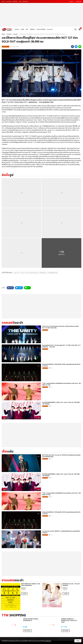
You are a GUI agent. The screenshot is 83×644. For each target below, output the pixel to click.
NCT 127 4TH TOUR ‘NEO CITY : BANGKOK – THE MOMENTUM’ (39, 273)
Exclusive (50, 29)
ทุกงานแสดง (9, 1)
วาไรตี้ (20, 1)
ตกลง (78, 641)
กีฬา (27, 29)
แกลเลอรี (15, 34)
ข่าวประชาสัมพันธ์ (41, 29)
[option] (21, 597)
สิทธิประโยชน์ (25, 1)
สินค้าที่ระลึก (15, 1)
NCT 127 (17, 273)
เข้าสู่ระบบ (71, 1)
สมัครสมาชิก (79, 1)
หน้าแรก (3, 1)
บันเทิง (23, 29)
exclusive (9, 34)
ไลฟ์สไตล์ (32, 29)
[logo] (7, 29)
